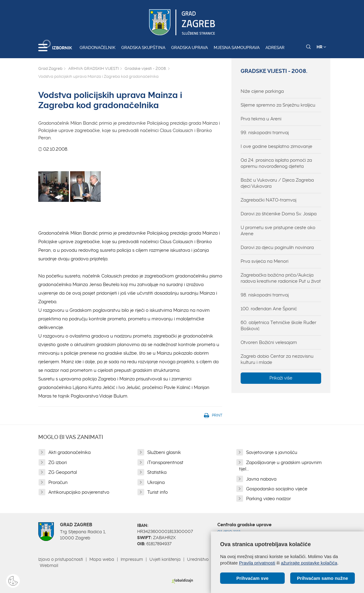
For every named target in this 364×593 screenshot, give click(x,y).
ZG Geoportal (63, 472)
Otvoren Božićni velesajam (269, 342)
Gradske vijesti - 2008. (146, 68)
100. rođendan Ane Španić (269, 309)
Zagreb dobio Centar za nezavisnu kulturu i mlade (277, 359)
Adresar (275, 47)
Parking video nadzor (268, 499)
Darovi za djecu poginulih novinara (277, 247)
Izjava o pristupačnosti (61, 559)
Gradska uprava (190, 47)
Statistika (157, 472)
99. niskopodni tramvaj (265, 133)
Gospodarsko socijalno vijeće (277, 489)
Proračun (58, 482)
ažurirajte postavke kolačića (309, 563)
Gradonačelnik (98, 47)
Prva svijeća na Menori (265, 261)
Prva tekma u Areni (261, 119)
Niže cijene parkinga (262, 91)
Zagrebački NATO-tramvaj (268, 200)
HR (321, 47)
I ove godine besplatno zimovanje (276, 146)
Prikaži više (281, 378)
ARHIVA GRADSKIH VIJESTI (94, 68)
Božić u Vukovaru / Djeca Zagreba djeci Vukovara (277, 183)
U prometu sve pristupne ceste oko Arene (278, 231)
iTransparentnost (165, 463)
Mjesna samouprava (237, 47)
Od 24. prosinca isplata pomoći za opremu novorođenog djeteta (276, 163)
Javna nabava (261, 479)
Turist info (158, 492)
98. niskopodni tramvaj (265, 295)
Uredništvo (198, 559)
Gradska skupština (143, 47)
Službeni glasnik (164, 452)
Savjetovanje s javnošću (272, 452)
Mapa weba (102, 559)
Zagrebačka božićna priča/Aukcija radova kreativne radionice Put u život (281, 278)
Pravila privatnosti (257, 563)
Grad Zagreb (50, 68)
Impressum (132, 559)
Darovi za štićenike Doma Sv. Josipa (279, 214)
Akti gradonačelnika (69, 452)
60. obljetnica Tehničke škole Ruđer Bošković (278, 326)
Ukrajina (156, 482)
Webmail (49, 565)
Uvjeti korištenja (165, 559)
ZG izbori (58, 463)
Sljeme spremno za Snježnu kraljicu (278, 105)
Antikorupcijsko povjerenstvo (79, 492)
